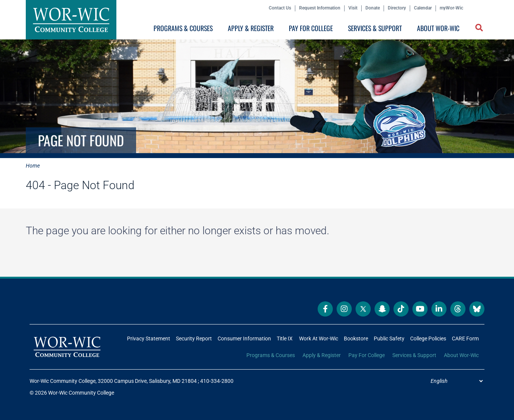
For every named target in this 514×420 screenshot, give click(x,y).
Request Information (320, 8)
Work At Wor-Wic (319, 339)
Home (33, 166)
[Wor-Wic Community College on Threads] (458, 309)
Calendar (423, 8)
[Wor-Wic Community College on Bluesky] (477, 309)
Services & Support (375, 28)
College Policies (428, 339)
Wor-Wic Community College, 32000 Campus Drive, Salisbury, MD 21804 (113, 381)
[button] (480, 28)
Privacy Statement (149, 339)
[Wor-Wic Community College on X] (363, 309)
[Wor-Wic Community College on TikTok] (401, 309)
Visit (353, 8)
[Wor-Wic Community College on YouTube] (420, 309)
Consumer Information (244, 339)
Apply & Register (251, 28)
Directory (397, 8)
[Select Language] (456, 381)
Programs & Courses (183, 28)
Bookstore (356, 339)
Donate (373, 8)
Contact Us (280, 8)
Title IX (285, 339)
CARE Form (465, 339)
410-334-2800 (217, 381)
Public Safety (389, 339)
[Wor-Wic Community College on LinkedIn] (439, 309)
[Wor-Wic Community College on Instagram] (344, 309)
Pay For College (311, 28)
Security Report (194, 339)
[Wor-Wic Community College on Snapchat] (382, 309)
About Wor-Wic (438, 28)
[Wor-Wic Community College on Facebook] (325, 309)
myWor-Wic (451, 8)
